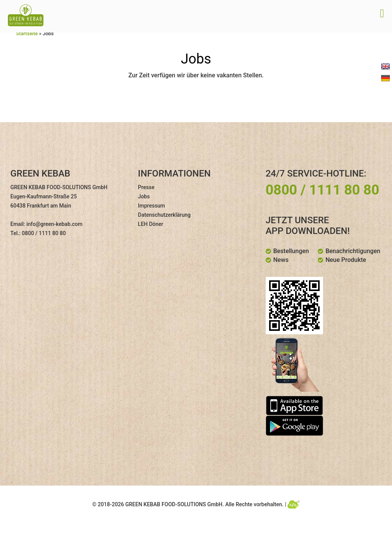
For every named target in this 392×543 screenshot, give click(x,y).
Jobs (144, 196)
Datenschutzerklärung (164, 215)
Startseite (27, 34)
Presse (146, 187)
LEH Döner (150, 224)
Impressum (151, 206)
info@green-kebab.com (54, 224)
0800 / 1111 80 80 (44, 233)
